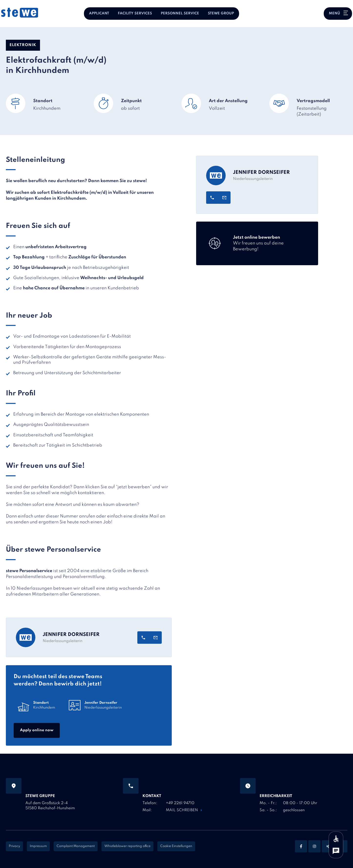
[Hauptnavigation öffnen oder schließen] (338, 14)
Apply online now (37, 730)
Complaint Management (76, 846)
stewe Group (221, 13)
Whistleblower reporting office (127, 846)
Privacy (14, 846)
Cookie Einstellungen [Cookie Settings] (176, 846)
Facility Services (135, 13)
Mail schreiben (182, 810)
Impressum (38, 846)
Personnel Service (180, 13)
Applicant (99, 13)
